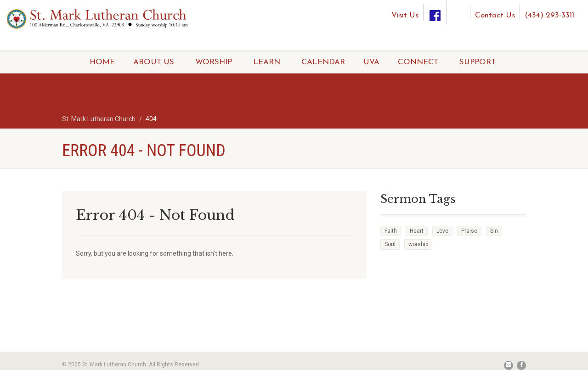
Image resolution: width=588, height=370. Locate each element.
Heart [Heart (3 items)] (417, 231)
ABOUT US (154, 62)
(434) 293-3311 (549, 15)
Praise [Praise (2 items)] (469, 231)
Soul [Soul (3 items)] (390, 244)
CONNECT (418, 62)
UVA (371, 62)
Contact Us (495, 15)
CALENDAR (323, 62)
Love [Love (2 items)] (442, 231)
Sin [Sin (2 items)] (494, 231)
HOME (102, 62)
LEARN (267, 62)
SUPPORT (478, 62)
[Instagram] (458, 8)
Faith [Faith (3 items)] (391, 231)
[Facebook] (435, 12)
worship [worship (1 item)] (418, 244)
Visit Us (405, 15)
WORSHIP (214, 62)
